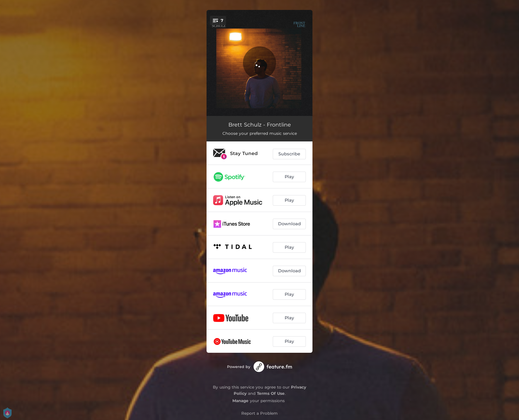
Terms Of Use (271, 393)
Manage (240, 401)
